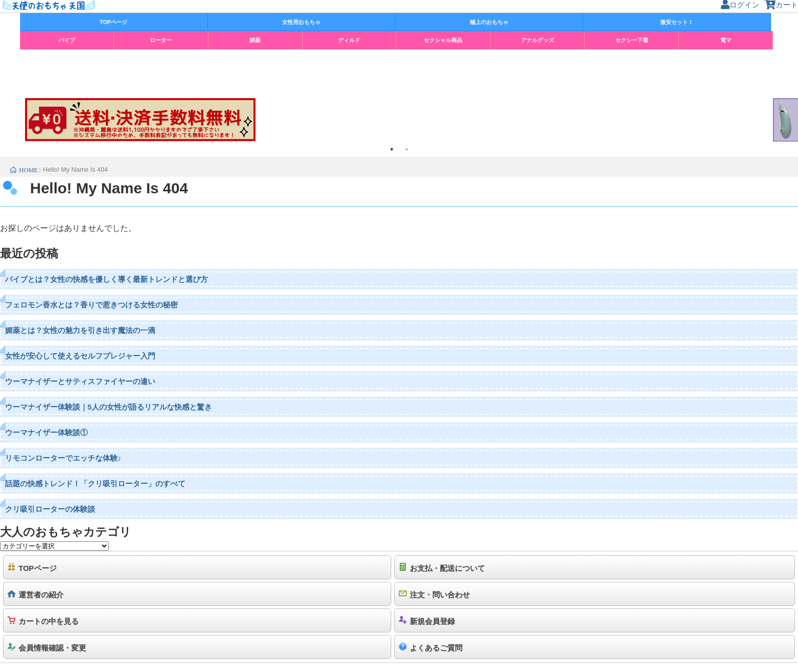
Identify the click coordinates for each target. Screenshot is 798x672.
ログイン (740, 5)
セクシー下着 (632, 40)
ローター (161, 40)
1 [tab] (392, 149)
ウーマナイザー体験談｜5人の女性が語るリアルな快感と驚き (108, 407)
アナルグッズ (538, 40)
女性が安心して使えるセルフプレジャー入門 (80, 356)
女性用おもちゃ (301, 22)
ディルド (349, 40)
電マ (726, 40)
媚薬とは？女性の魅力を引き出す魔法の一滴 (80, 330)
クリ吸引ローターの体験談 (50, 509)
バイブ (67, 40)
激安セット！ (677, 22)
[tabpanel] (399, 120)
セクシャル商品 (443, 40)
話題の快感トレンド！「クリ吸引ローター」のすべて (95, 483)
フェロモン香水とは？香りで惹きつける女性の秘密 (91, 305)
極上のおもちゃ (489, 22)
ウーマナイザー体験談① (46, 432)
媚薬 (255, 40)
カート (781, 5)
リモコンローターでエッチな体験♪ (63, 458)
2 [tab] (407, 149)
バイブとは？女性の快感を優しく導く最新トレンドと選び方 (106, 279)
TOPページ (113, 22)
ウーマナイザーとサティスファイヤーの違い (80, 381)
